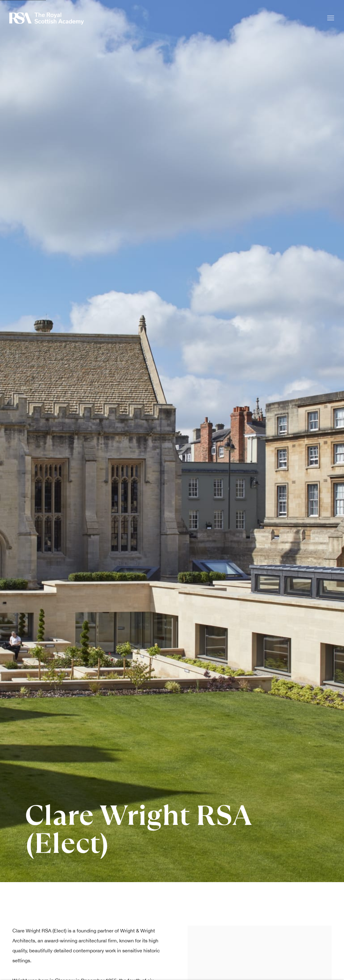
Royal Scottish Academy (47, 18)
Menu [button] (330, 18)
